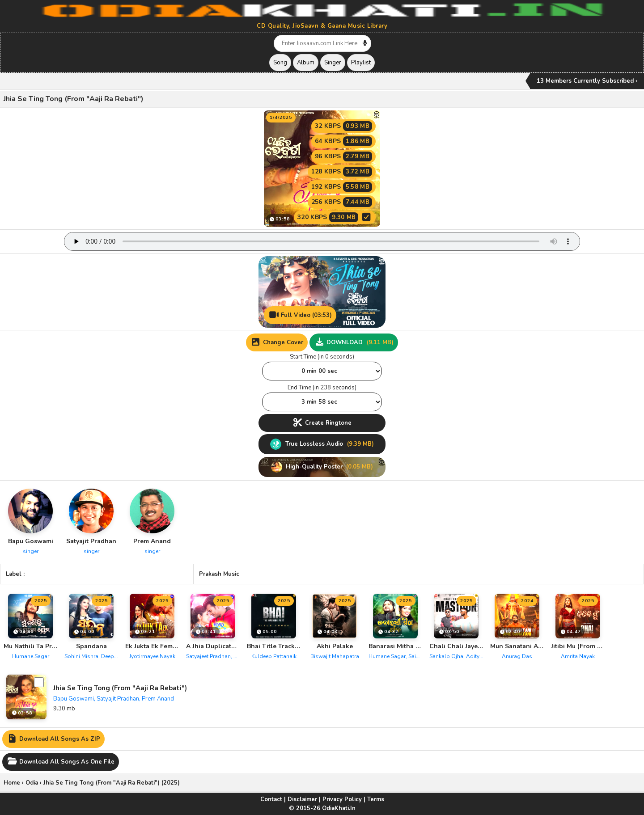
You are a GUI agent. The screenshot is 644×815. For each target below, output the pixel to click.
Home (12, 783)
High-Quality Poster (322, 467)
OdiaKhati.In (339, 808)
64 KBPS (343, 141)
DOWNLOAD (354, 342)
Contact (271, 799)
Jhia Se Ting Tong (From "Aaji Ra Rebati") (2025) (112, 783)
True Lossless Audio (322, 444)
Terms (376, 799)
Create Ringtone (322, 423)
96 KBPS (343, 156)
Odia (32, 783)
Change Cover (277, 342)
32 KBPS (343, 126)
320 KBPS (335, 217)
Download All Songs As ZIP (53, 739)
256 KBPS (342, 202)
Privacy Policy (342, 799)
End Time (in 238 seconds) (322, 388)
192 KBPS (342, 187)
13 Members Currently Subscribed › (587, 81)
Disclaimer (302, 799)
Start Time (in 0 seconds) (322, 357)
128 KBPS (342, 172)
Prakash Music (219, 574)
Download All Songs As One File (61, 762)
